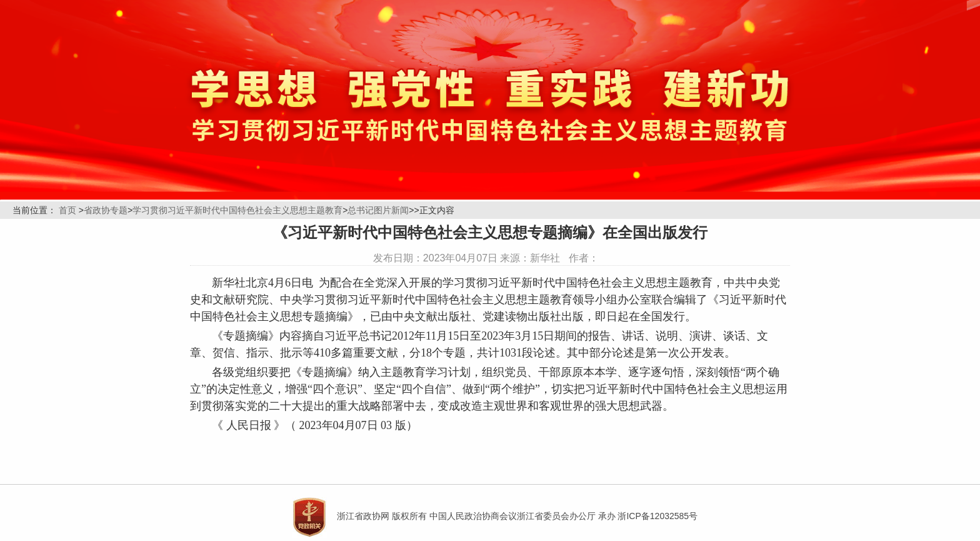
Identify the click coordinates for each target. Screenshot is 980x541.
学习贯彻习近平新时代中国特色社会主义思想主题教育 (237, 210)
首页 (67, 210)
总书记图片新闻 (378, 210)
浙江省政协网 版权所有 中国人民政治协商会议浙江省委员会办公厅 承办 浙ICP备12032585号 (517, 516)
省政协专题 (106, 210)
